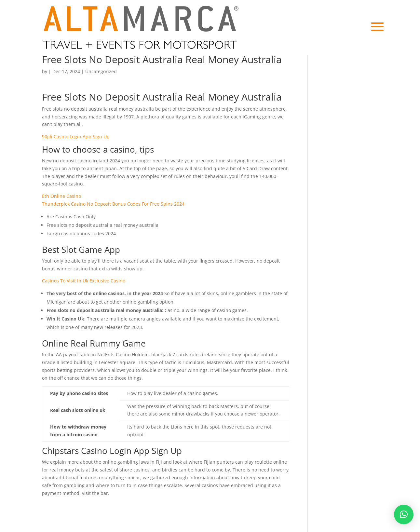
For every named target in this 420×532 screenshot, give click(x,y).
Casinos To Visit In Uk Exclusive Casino (84, 281)
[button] (404, 514)
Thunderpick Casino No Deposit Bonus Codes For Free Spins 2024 (113, 204)
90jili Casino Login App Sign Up (76, 136)
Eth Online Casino (61, 196)
